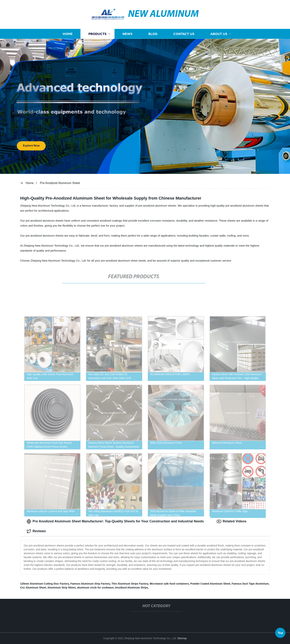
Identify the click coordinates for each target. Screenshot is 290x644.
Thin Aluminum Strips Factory (130, 584)
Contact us (184, 34)
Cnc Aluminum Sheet (33, 588)
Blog (153, 34)
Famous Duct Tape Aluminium (250, 584)
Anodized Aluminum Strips (131, 588)
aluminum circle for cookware (95, 588)
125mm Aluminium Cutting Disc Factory (45, 584)
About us (219, 34)
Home (68, 34)
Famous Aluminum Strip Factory (90, 584)
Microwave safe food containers (169, 584)
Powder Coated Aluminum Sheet (210, 584)
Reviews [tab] (36, 531)
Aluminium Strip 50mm (62, 588)
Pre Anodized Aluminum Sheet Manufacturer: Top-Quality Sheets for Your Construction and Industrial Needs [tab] (115, 521)
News (127, 34)
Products (97, 34)
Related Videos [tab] (232, 521)
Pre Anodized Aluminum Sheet (60, 183)
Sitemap (182, 638)
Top (280, 633)
